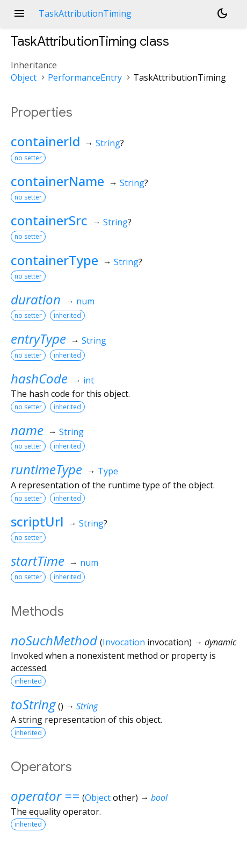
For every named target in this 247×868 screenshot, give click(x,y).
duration (36, 299)
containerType (55, 260)
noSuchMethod (54, 640)
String (108, 143)
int (89, 380)
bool (159, 798)
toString (33, 704)
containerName (57, 181)
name (27, 430)
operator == (45, 796)
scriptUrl (37, 521)
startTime (38, 561)
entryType (38, 339)
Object (24, 77)
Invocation (124, 642)
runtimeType (46, 469)
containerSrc (49, 220)
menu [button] (19, 13)
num (85, 301)
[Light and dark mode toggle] (222, 13)
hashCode (39, 378)
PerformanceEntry (85, 77)
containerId (45, 141)
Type (108, 471)
